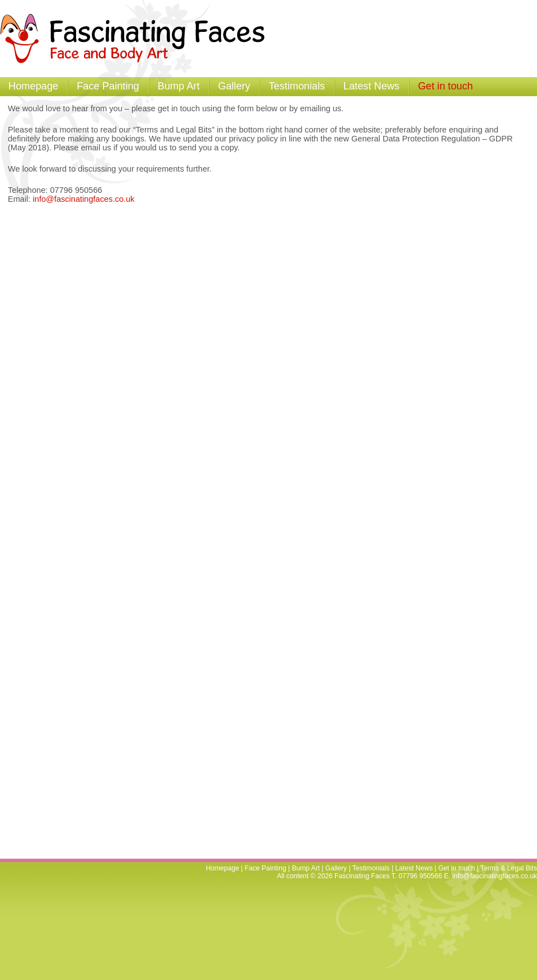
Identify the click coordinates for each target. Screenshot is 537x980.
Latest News (371, 86)
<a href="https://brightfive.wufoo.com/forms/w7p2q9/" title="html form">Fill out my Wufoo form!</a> (262, 533)
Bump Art (179, 86)
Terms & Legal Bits (509, 868)
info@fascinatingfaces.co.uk (84, 199)
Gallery (234, 86)
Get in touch (445, 86)
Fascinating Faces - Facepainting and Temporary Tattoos (138, 39)
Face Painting (108, 86)
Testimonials (296, 86)
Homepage (33, 86)
